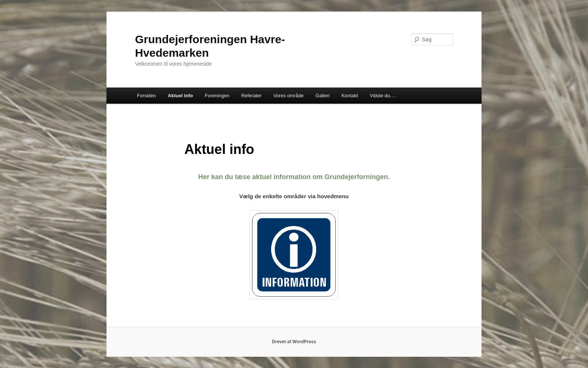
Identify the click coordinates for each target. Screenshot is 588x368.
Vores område (289, 96)
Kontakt (349, 96)
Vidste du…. (383, 96)
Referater (251, 96)
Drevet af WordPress (294, 342)
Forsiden (146, 96)
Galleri (322, 96)
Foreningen (217, 96)
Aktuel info (180, 96)
